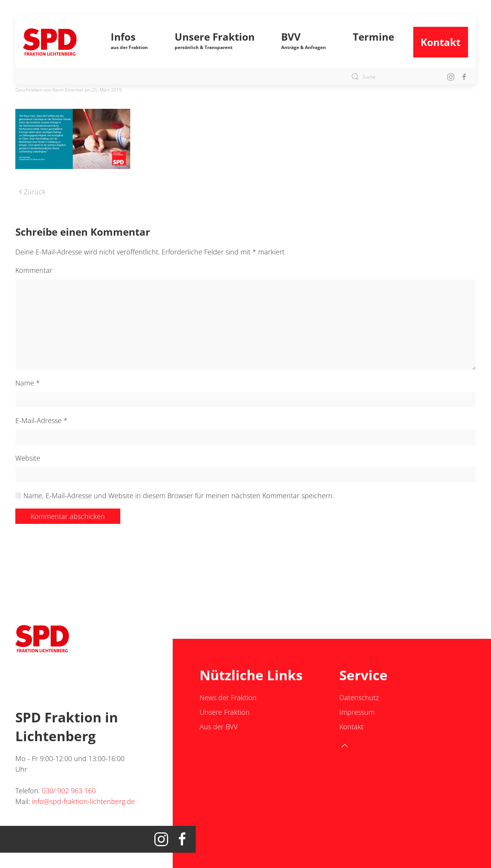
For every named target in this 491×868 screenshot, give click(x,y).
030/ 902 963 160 (69, 791)
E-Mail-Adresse (41, 420)
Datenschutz (359, 697)
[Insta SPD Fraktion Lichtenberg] (451, 76)
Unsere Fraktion (225, 712)
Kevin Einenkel (68, 90)
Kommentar (34, 270)
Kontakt (440, 42)
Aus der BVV (218, 727)
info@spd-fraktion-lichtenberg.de (83, 801)
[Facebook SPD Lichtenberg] (464, 76)
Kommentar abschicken (68, 516)
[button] (130, 42)
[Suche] (393, 77)
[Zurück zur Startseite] (57, 42)
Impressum (357, 712)
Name (28, 383)
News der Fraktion (228, 697)
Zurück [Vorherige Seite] (32, 192)
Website (28, 458)
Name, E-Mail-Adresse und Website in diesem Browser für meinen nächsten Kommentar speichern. (175, 496)
